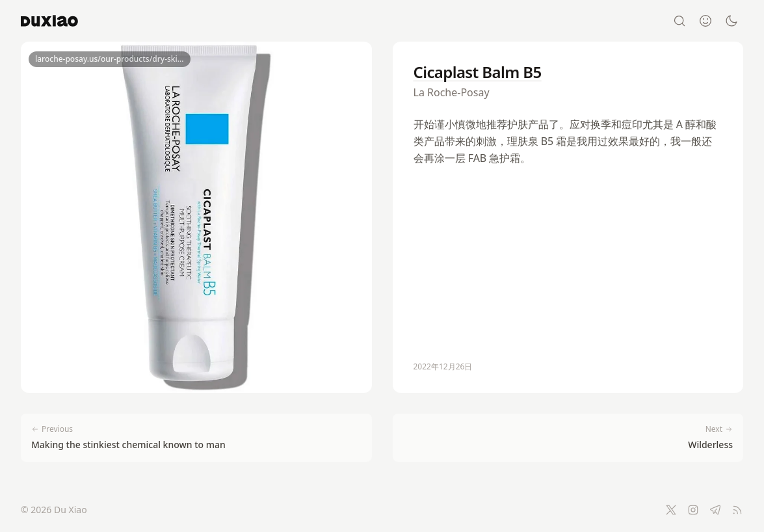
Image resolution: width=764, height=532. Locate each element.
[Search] (679, 21)
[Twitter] (671, 510)
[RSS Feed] (737, 510)
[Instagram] (693, 510)
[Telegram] (715, 510)
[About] (705, 21)
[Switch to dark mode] (731, 21)
